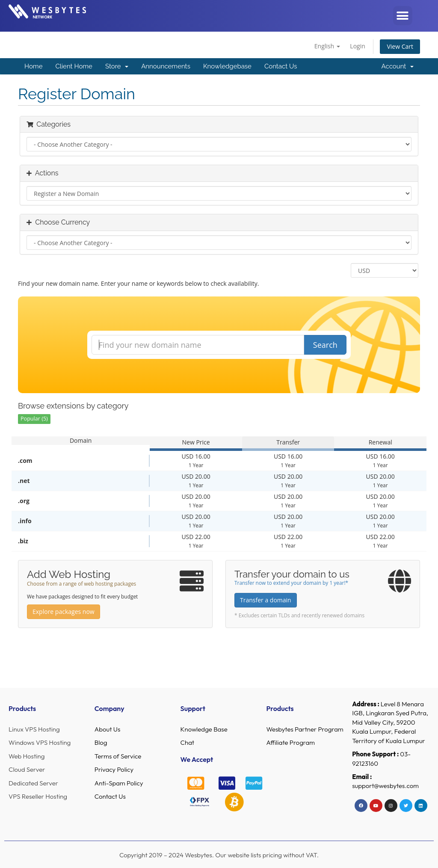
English (327, 46)
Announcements (166, 66)
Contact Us (281, 66)
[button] (403, 16)
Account (398, 66)
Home (33, 66)
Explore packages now (64, 612)
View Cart (400, 46)
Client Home (74, 66)
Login (357, 46)
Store (117, 66)
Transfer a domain (266, 600)
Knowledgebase (227, 66)
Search (325, 345)
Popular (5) (34, 419)
